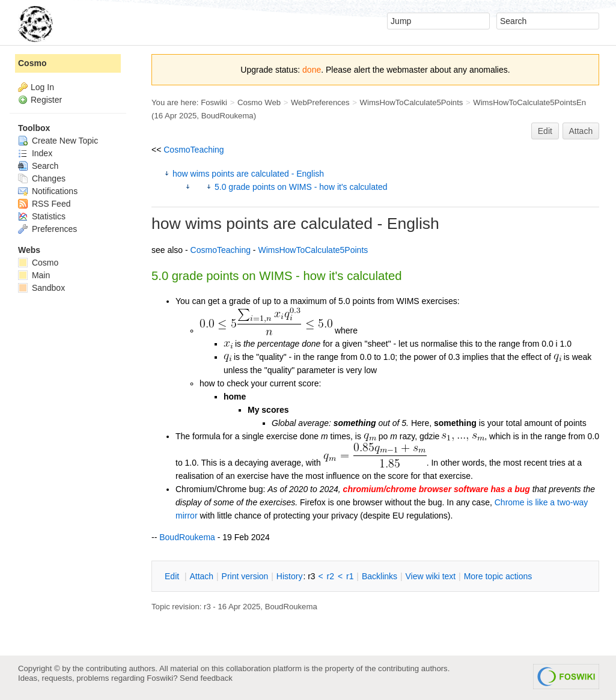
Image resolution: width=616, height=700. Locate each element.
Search (38, 166)
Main (34, 275)
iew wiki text (430, 576)
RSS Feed (44, 204)
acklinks (380, 576)
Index (35, 153)
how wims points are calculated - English (248, 174)
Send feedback (206, 678)
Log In (42, 87)
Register (46, 100)
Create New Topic (58, 141)
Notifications (48, 191)
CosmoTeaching (194, 150)
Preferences (47, 229)
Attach (581, 131)
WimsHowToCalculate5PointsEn (529, 102)
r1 (350, 576)
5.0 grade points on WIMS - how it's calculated (301, 187)
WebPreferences (320, 102)
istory (290, 576)
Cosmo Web (259, 102)
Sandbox (41, 288)
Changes (42, 178)
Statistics (42, 216)
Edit (545, 131)
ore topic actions (498, 576)
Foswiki (214, 102)
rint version (245, 576)
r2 (331, 576)
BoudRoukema (227, 116)
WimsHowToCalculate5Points (412, 102)
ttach (201, 576)
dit (173, 576)
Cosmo (32, 63)
